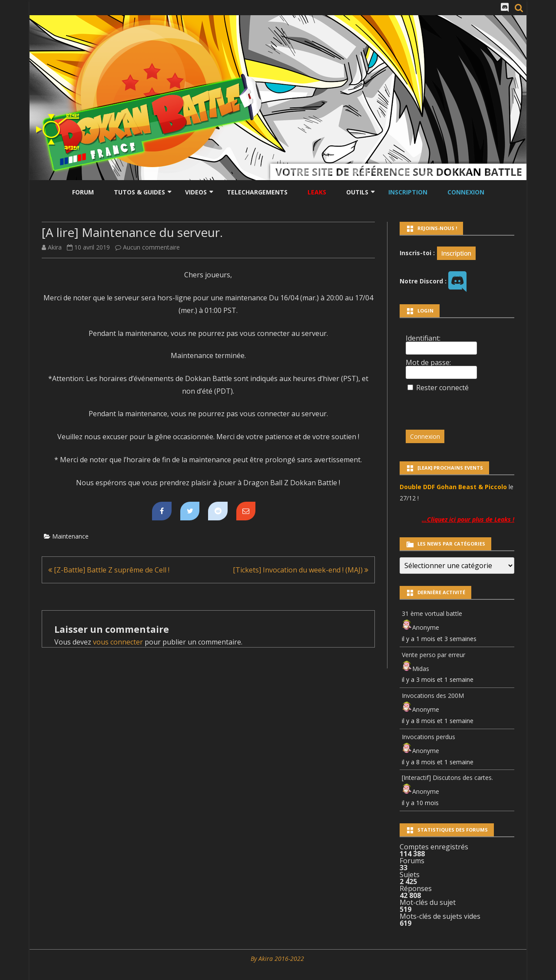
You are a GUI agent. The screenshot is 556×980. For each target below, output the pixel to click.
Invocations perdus (429, 737)
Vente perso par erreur (434, 655)
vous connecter (118, 642)
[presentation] (465, 407)
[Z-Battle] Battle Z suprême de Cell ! (109, 570)
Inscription (408, 192)
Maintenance (70, 536)
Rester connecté (442, 388)
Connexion (466, 192)
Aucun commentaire (151, 247)
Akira (55, 247)
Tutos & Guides (139, 192)
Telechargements (257, 192)
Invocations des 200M (433, 696)
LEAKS (317, 192)
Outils (357, 192)
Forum (83, 192)
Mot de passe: (428, 362)
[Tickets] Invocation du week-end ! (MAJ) (301, 570)
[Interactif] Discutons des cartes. (447, 778)
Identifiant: (423, 338)
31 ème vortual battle (432, 613)
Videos (196, 192)
